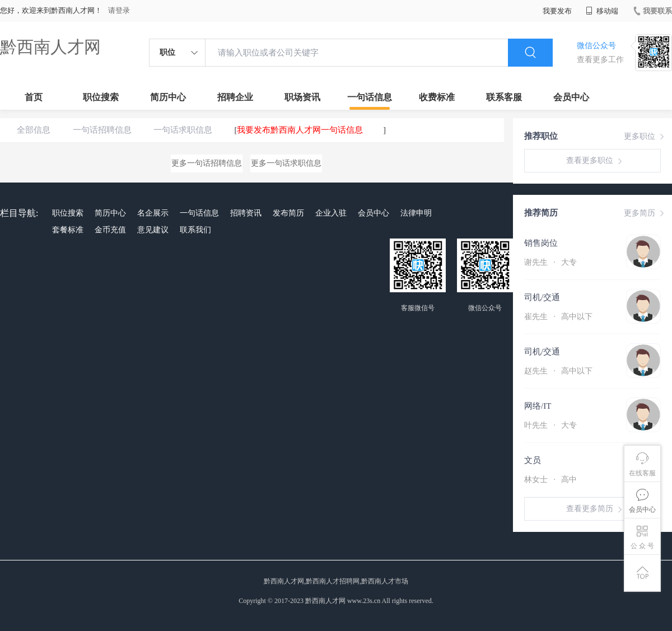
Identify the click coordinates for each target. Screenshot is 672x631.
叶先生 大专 (550, 425)
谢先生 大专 (550, 262)
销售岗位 (541, 243)
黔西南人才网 (50, 47)
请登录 (119, 10)
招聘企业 (235, 97)
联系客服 (504, 97)
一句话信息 (370, 97)
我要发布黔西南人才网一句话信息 (300, 130)
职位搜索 (101, 97)
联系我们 (195, 230)
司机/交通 (542, 297)
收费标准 (437, 97)
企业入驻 (331, 213)
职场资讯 (302, 97)
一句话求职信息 (183, 130)
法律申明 (416, 213)
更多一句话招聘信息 (207, 163)
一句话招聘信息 (102, 130)
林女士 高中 (550, 480)
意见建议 (153, 230)
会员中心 (571, 97)
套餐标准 (68, 230)
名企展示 (153, 213)
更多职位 (645, 137)
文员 (533, 460)
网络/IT (538, 406)
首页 (34, 97)
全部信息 (34, 130)
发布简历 (288, 213)
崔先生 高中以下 (558, 317)
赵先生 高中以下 (558, 371)
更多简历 (645, 213)
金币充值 (110, 230)
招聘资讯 (246, 213)
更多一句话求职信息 (286, 163)
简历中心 (168, 97)
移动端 (602, 11)
